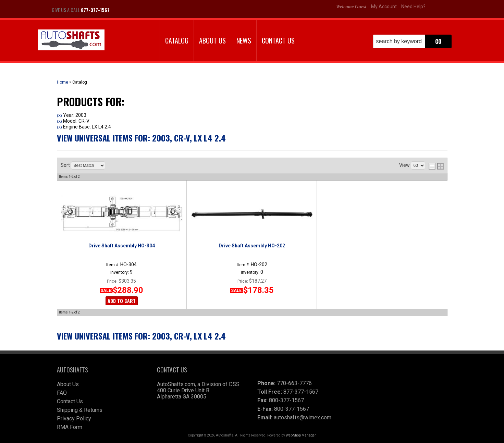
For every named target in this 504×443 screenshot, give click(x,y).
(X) (59, 115)
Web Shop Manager (301, 435)
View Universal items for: (141, 138)
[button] (412, 41)
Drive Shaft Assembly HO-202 (252, 246)
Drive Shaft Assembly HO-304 (122, 246)
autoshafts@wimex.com (303, 417)
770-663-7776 (294, 383)
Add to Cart (122, 301)
